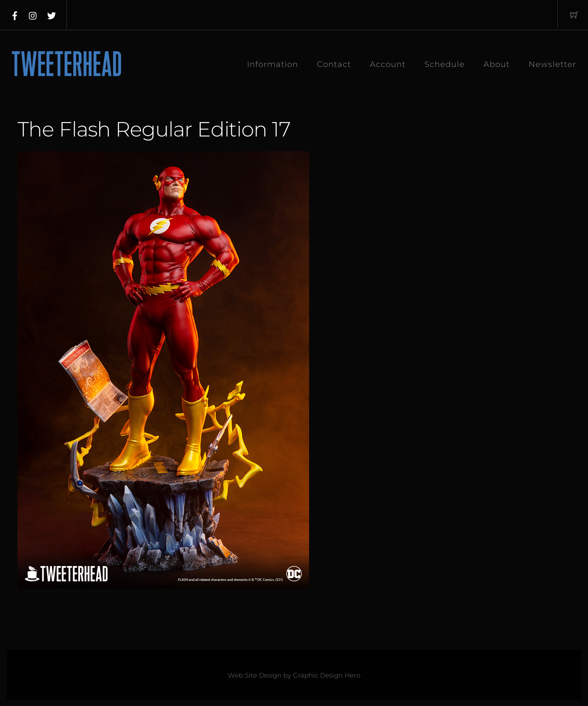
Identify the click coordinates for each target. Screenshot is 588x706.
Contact (334, 64)
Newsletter (552, 64)
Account (388, 64)
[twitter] (52, 14)
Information (273, 64)
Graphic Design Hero (327, 675)
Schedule (445, 64)
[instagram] (33, 14)
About (497, 64)
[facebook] (15, 14)
